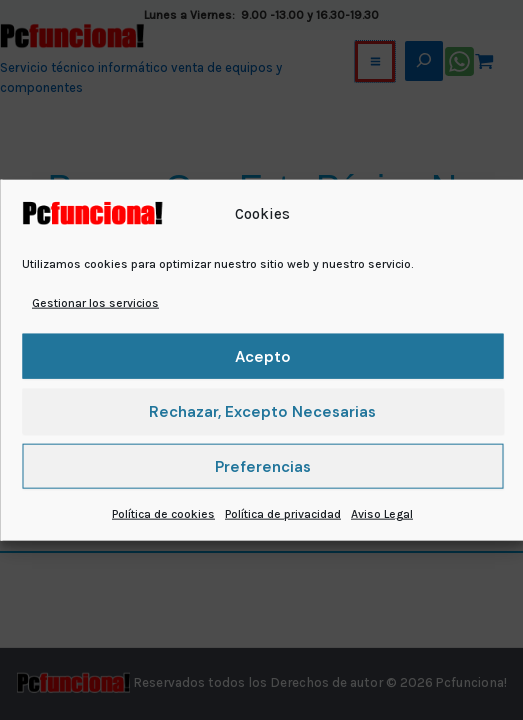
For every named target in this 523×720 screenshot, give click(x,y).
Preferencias (263, 467)
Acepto (263, 357)
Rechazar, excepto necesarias (262, 412)
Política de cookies (163, 514)
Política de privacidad (283, 514)
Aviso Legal (382, 514)
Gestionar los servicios (95, 303)
